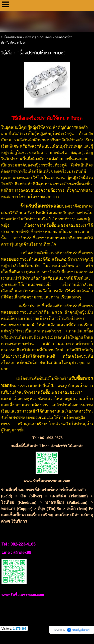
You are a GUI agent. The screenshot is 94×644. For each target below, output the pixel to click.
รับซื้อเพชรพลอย (11, 37)
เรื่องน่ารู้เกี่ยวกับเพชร (39, 37)
